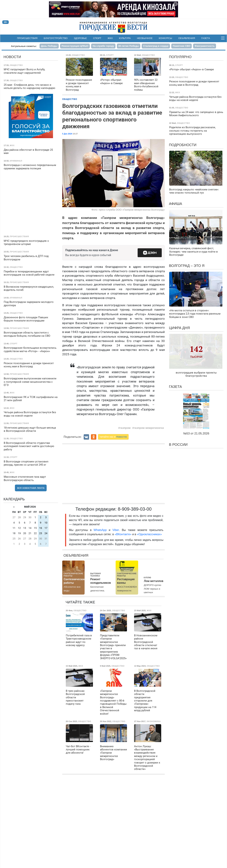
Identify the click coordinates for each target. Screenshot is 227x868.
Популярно (180, 57)
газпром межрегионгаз (149, 428)
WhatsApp (101, 530)
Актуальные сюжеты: (24, 46)
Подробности (183, 145)
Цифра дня (179, 328)
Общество (70, 99)
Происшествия (27, 38)
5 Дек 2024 (67, 134)
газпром (125, 428)
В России (178, 445)
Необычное (145, 38)
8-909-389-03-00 (135, 509)
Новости (12, 57)
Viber (116, 530)
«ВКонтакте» (123, 534)
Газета (206, 38)
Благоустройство (56, 38)
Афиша (176, 204)
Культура (125, 38)
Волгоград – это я (187, 266)
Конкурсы (165, 38)
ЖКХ (110, 38)
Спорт (97, 38)
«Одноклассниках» (149, 534)
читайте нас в (113, 437)
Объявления (187, 38)
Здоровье (80, 38)
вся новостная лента (31, 488)
